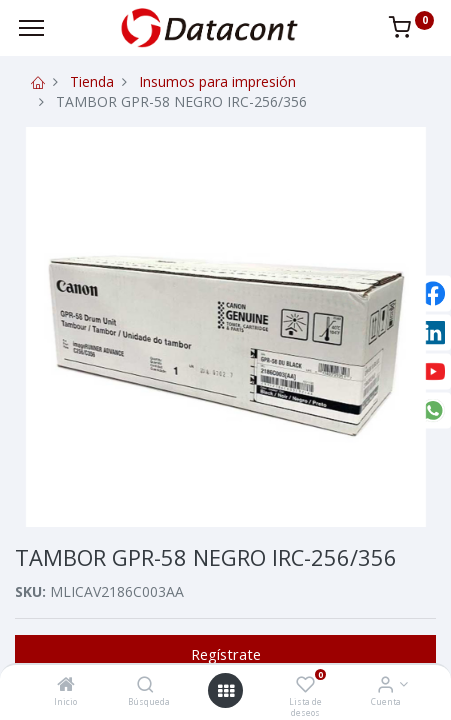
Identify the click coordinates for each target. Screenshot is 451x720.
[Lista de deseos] (305, 685)
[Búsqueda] (145, 685)
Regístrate (226, 654)
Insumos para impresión (217, 81)
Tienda (92, 81)
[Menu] (31, 28)
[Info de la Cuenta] (385, 685)
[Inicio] (66, 685)
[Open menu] (226, 691)
